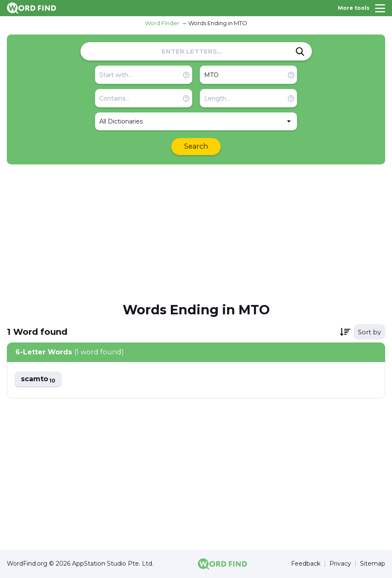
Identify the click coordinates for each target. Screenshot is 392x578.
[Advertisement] (196, 233)
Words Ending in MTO (218, 23)
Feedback (306, 564)
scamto (38, 379)
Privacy (340, 564)
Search (196, 146)
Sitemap (373, 564)
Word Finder (162, 23)
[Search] (300, 52)
